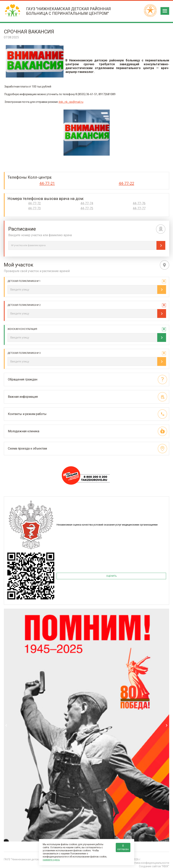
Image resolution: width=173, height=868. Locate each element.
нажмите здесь (51, 860)
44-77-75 (87, 208)
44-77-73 (34, 208)
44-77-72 (34, 203)
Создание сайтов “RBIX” (154, 866)
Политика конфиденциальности (149, 863)
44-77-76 (139, 203)
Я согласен (123, 847)
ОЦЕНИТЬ (111, 576)
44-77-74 (87, 203)
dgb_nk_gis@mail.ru (71, 102)
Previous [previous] (6, 725)
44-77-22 (126, 183)
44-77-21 (47, 183)
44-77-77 (139, 208)
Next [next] (167, 725)
